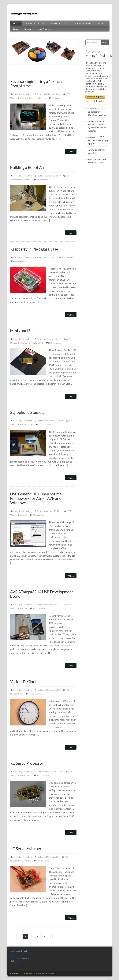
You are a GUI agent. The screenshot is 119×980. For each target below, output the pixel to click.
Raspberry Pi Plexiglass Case (34, 249)
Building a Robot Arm (28, 167)
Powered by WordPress (21, 973)
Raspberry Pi (67, 257)
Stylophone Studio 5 (27, 412)
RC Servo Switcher (26, 849)
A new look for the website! (97, 151)
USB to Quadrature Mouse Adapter (97, 161)
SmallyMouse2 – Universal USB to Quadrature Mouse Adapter (97, 126)
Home (16, 23)
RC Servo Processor (27, 763)
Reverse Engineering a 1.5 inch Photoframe (36, 84)
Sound (26, 424)
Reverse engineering (37, 98)
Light (26, 98)
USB (41, 343)
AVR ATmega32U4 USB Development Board (42, 594)
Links (15, 29)
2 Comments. (42, 180)
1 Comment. (57, 98)
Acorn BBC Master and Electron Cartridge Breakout (97, 112)
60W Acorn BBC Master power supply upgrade (98, 140)
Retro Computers (83, 23)
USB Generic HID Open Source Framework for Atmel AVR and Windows (36, 498)
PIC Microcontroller (60, 23)
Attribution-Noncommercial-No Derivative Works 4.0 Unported (20, 956)
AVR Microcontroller (34, 23)
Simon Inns (27, 94)
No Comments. (20, 261)
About (100, 23)
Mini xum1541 (22, 331)
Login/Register (45, 29)
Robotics (28, 180)
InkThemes (49, 973)
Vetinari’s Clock (24, 682)
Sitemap (28, 29)
